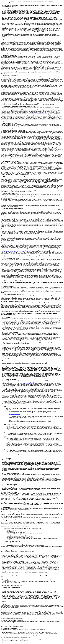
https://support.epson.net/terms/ (40, 114)
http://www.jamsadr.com (30, 383)
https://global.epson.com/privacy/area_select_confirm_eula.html (15, 251)
